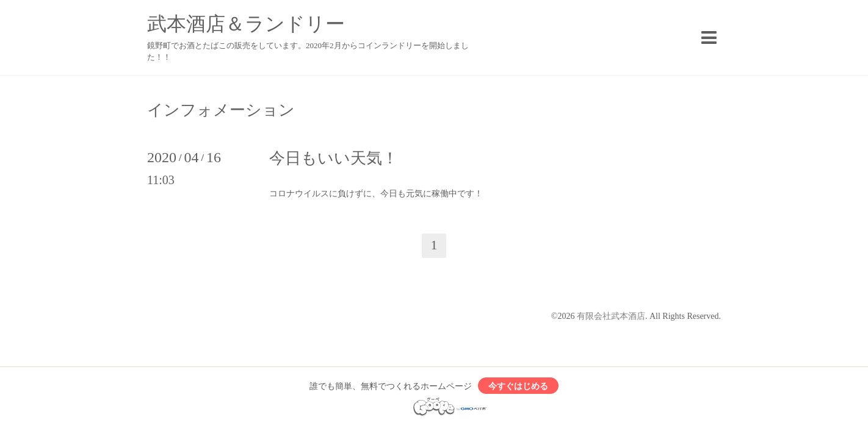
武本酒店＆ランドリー (246, 24)
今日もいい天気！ (334, 158)
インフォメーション (221, 110)
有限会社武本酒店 (611, 316)
